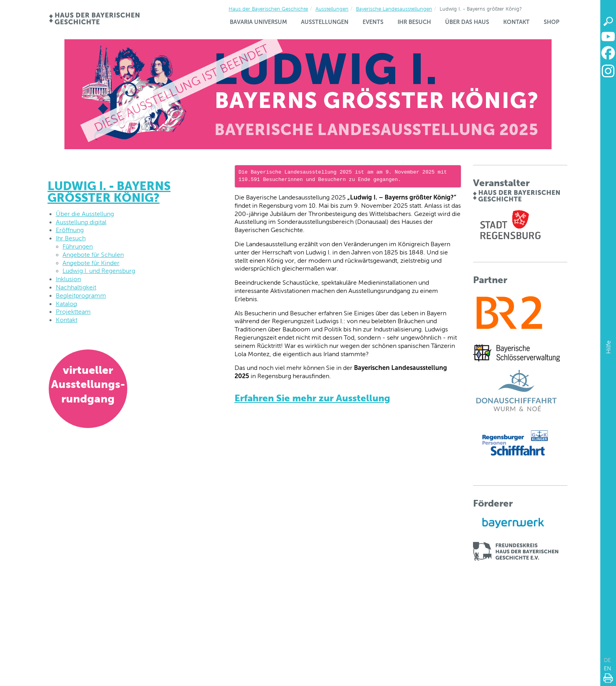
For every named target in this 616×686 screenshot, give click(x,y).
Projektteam (73, 312)
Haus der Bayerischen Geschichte (268, 9)
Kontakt (516, 22)
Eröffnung (70, 230)
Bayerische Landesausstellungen (394, 9)
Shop (552, 22)
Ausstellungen (332, 9)
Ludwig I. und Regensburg (99, 271)
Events (373, 22)
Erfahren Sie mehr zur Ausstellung (312, 398)
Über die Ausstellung (85, 214)
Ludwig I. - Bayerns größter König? (109, 192)
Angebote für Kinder (91, 263)
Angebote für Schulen (93, 255)
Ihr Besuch (414, 22)
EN (608, 668)
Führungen (78, 246)
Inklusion (68, 279)
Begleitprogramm (81, 295)
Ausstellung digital (81, 222)
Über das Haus (467, 22)
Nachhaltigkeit (76, 287)
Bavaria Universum (258, 22)
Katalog (66, 304)
